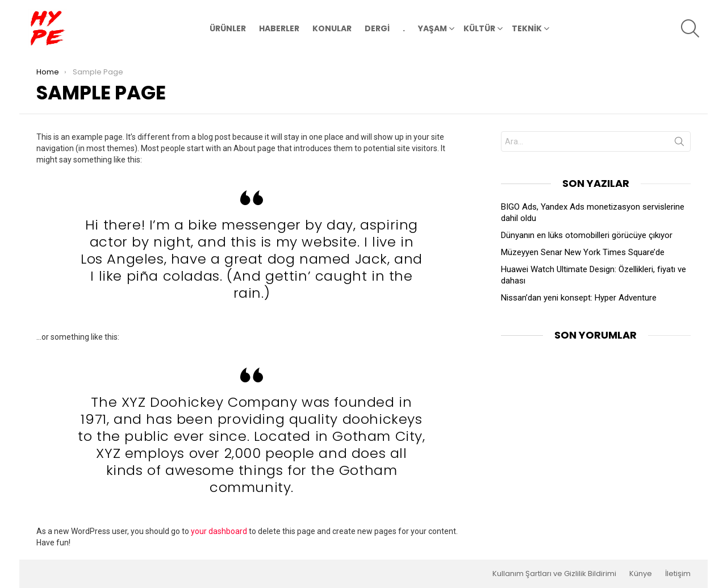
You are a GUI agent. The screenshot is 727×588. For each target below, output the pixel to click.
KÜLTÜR (479, 30)
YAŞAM (433, 30)
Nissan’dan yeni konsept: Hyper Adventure (579, 298)
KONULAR (332, 28)
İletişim (678, 574)
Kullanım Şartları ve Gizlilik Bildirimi (554, 574)
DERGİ (377, 28)
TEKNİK (527, 30)
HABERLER (279, 28)
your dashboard (219, 531)
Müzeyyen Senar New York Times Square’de (583, 252)
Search (679, 144)
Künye (641, 574)
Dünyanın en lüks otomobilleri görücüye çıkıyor (587, 235)
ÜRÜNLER (228, 28)
